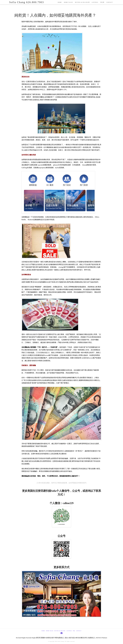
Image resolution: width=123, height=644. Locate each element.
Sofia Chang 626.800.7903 (27, 2)
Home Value (50, 631)
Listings (69, 631)
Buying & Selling (60, 631)
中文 (74, 631)
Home (43, 631)
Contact (79, 631)
